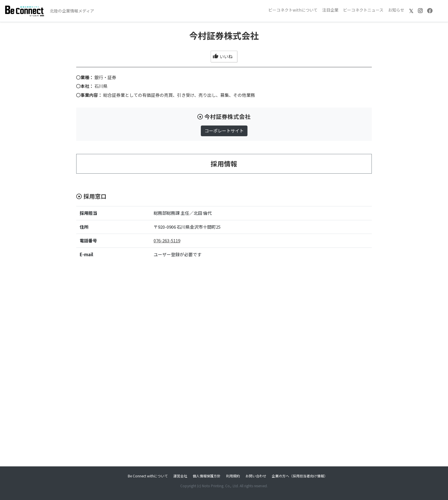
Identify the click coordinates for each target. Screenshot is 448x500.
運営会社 (180, 476)
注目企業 (330, 10)
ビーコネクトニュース (363, 10)
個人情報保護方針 (207, 476)
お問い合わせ (256, 476)
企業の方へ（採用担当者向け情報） (300, 476)
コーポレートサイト (224, 131)
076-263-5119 (167, 240)
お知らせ (396, 10)
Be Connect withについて (148, 476)
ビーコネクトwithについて (293, 10)
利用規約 (233, 476)
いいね (223, 56)
